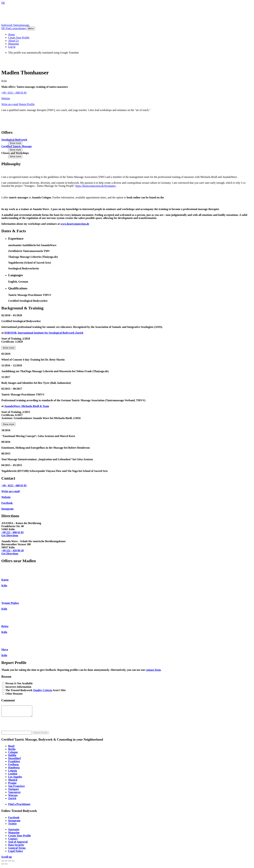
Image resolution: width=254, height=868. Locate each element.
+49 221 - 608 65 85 (12, 532)
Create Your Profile (20, 838)
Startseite (14, 831)
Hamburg (14, 770)
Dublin (12, 757)
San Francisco (16, 788)
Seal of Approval (18, 844)
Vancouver (14, 794)
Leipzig (13, 773)
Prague (12, 785)
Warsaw (13, 797)
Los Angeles (15, 779)
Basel (11, 748)
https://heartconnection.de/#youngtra (96, 186)
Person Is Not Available (19, 683)
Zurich (12, 800)
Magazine (14, 835)
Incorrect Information (18, 687)
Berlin (12, 751)
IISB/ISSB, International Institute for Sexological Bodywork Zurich (44, 333)
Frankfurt (14, 763)
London (13, 776)
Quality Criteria (43, 690)
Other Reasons (14, 694)
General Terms (17, 850)
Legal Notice (16, 853)
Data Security (16, 847)
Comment (8, 700)
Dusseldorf (15, 760)
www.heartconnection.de (75, 224)
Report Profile (41, 735)
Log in (12, 47)
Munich (13, 782)
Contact (13, 841)
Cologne (13, 754)
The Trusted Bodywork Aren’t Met (36, 690)
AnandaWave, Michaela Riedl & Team (27, 406)
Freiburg (13, 766)
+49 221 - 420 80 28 (12, 550)
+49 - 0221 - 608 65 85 (14, 93)
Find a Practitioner (19, 806)
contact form (153, 670)
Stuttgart (13, 791)
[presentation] (27, 726)
